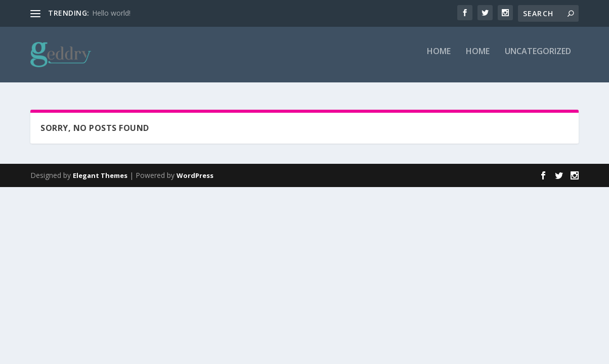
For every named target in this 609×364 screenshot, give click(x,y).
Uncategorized (538, 59)
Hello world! (111, 13)
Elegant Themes (100, 175)
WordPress (195, 175)
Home (439, 59)
